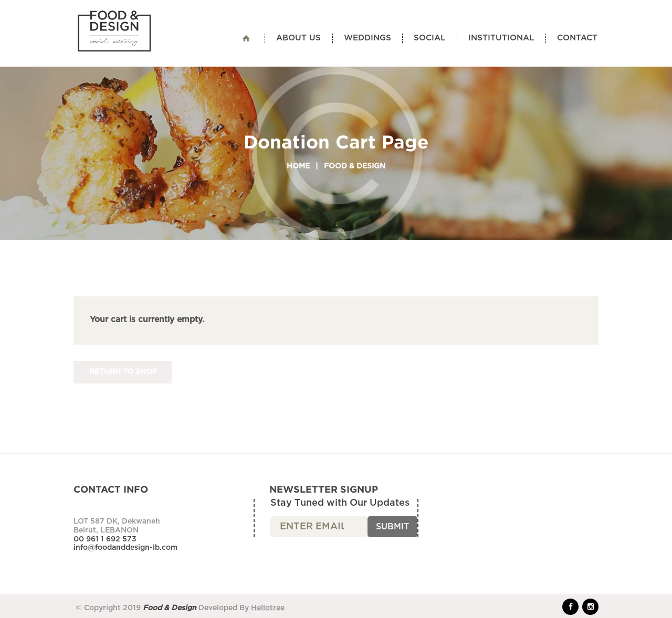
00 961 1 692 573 (105, 539)
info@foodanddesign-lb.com (125, 548)
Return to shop (123, 372)
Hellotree (268, 608)
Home (298, 166)
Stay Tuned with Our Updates (340, 503)
